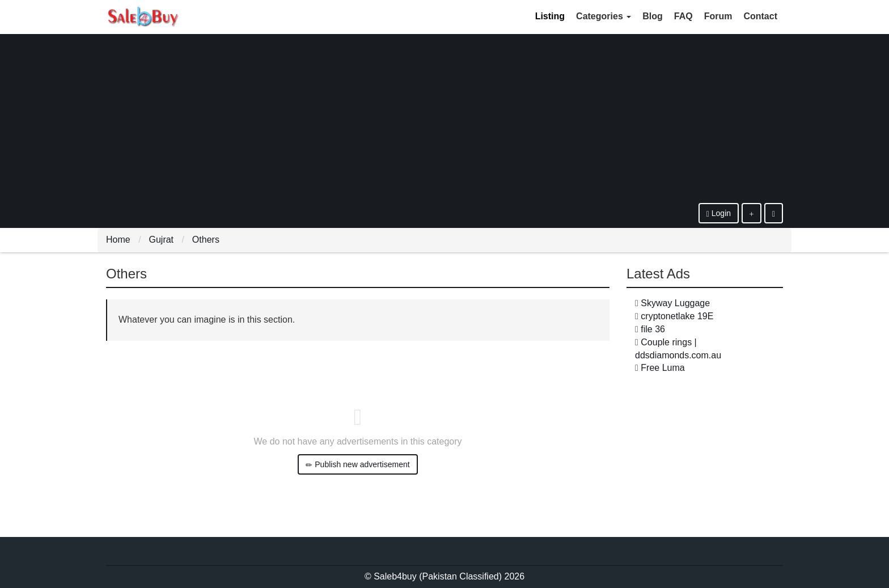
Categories (604, 16)
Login (719, 213)
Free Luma (662, 368)
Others (206, 240)
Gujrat (161, 240)
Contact (760, 16)
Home (118, 240)
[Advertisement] (444, 118)
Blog (653, 16)
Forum (718, 16)
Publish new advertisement (357, 465)
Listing (550, 16)
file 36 (653, 329)
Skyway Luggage (675, 303)
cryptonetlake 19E (677, 316)
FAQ (683, 16)
